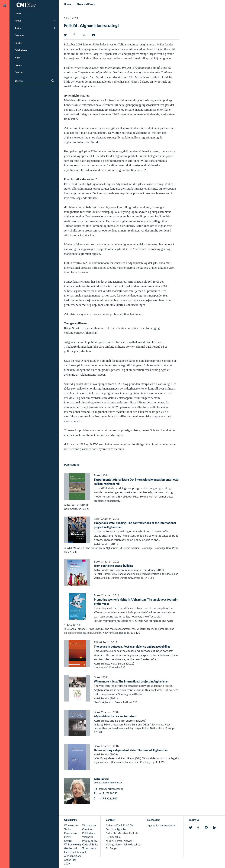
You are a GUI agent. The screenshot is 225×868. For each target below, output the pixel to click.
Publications (21, 50)
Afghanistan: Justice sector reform (116, 716)
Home (18, 13)
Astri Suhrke (102, 779)
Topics (18, 28)
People (18, 43)
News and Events (86, 4)
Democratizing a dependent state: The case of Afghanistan (131, 750)
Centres (19, 72)
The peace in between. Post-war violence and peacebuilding (132, 646)
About (18, 21)
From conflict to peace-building (114, 566)
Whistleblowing (73, 844)
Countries (20, 35)
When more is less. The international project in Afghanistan (131, 681)
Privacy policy (90, 841)
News (18, 58)
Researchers (71, 833)
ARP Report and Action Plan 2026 (73, 860)
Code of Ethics (90, 844)
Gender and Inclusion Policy (73, 850)
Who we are (71, 825)
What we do (89, 825)
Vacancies (88, 837)
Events (18, 65)
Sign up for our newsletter (161, 825)
